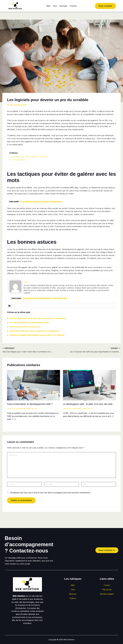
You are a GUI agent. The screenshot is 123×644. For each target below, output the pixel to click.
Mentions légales (107, 596)
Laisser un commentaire (16, 408)
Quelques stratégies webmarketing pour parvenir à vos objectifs (38, 335)
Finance (73, 6)
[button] (105, 6)
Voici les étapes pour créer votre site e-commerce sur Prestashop (39, 318)
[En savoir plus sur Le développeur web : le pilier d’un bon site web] (89, 385)
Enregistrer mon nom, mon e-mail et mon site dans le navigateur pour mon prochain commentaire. (51, 492)
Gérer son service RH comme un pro (25, 327)
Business (63, 6)
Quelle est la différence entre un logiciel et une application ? (36, 331)
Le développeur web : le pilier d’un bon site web (88, 404)
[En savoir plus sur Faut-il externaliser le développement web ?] (34, 385)
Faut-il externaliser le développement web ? (30, 404)
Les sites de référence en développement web (30, 322)
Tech (55, 6)
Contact (107, 586)
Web (48, 6)
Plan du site (107, 591)
